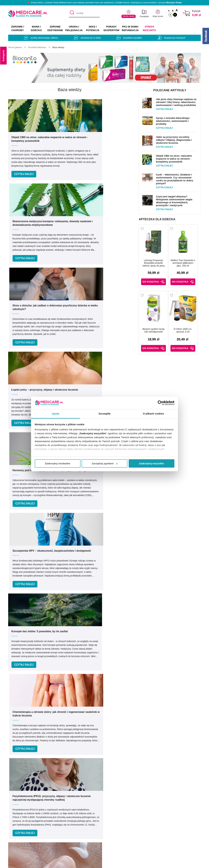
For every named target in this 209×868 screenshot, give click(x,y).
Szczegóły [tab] (104, 414)
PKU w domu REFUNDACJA (130, 28)
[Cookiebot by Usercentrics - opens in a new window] (160, 403)
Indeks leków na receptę (121, 829)
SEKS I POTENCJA (93, 28)
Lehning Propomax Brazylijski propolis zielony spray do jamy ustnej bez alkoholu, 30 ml (154, 263)
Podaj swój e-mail (100, 721)
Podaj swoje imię (45, 721)
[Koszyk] (186, 13)
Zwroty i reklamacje (67, 843)
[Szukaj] (71, 13)
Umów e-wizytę (116, 769)
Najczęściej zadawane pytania (124, 848)
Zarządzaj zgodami (105, 463)
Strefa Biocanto (149, 28)
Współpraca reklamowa (69, 838)
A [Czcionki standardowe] (169, 11)
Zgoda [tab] (56, 414)
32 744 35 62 (137, 794)
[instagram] (191, 795)
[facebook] (183, 795)
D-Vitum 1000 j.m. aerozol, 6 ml (186, 328)
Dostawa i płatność (118, 838)
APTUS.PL (149, 864)
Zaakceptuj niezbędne (58, 463)
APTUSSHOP (105, 864)
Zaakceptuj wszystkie (151, 463)
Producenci (113, 819)
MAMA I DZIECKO (36, 28)
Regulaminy (63, 829)
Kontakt (60, 824)
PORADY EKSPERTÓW (111, 28)
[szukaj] (84, 13)
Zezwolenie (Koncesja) (178, 819)
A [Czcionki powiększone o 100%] (177, 10)
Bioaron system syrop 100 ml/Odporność (154, 328)
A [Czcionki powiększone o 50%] (173, 11)
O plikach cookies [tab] (153, 414)
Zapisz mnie (159, 728)
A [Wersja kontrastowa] (175, 15)
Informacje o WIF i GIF (178, 824)
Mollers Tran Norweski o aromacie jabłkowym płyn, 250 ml (186, 263)
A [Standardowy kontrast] (170, 15)
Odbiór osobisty (116, 843)
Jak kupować (114, 834)
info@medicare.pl (139, 797)
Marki (110, 824)
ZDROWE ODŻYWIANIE (55, 28)
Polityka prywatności (68, 834)
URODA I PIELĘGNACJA (74, 28)
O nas (59, 819)
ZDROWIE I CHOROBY (18, 28)
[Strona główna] (15, 47)
